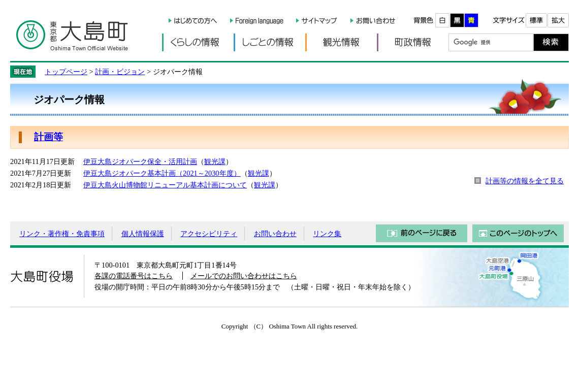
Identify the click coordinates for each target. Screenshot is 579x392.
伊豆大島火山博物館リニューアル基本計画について (165, 185)
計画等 (49, 137)
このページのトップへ (518, 233)
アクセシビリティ (209, 234)
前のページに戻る (422, 233)
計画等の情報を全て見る (525, 181)
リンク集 (327, 234)
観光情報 (341, 42)
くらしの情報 (198, 42)
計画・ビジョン (120, 72)
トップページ (66, 72)
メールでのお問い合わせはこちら (244, 276)
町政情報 (413, 42)
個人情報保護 (143, 234)
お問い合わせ (275, 234)
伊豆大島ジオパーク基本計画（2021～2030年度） (162, 173)
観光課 (215, 161)
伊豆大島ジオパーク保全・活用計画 (140, 161)
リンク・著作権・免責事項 (62, 234)
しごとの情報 (269, 42)
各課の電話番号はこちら (134, 276)
